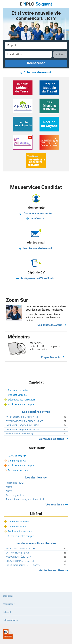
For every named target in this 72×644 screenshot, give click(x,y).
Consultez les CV (17, 461)
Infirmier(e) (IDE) (15, 483)
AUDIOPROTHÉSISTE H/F (19, 557)
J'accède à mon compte (37, 214)
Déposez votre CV (17, 395)
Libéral (36, 514)
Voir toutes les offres (51, 439)
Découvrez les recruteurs (22, 400)
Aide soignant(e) (15, 495)
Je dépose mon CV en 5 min (37, 278)
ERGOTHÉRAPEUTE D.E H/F (20, 561)
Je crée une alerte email (37, 248)
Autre (9, 487)
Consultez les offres (19, 390)
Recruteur (36, 448)
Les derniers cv (36, 477)
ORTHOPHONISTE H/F (18, 553)
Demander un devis (19, 470)
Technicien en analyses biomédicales (26, 499)
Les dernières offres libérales (36, 543)
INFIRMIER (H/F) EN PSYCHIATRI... (24, 425)
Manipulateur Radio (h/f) (19, 434)
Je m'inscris (37, 219)
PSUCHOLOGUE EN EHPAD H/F (22, 417)
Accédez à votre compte (21, 404)
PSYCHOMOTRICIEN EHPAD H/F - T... (25, 421)
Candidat (36, 382)
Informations (10, 620)
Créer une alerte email (37, 73)
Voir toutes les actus (50, 325)
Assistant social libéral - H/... (21, 549)
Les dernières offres (36, 412)
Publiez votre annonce (20, 531)
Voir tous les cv (55, 505)
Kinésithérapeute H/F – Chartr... (23, 565)
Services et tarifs (17, 456)
